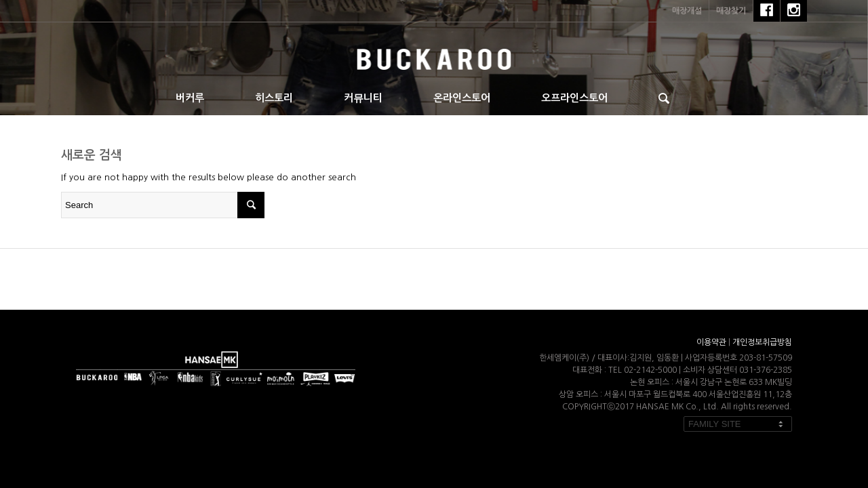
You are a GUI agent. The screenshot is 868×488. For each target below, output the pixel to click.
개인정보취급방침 (762, 342)
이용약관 (711, 342)
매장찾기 (731, 11)
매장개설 (687, 11)
